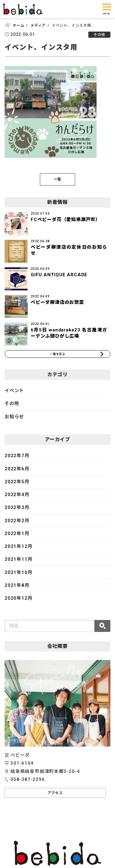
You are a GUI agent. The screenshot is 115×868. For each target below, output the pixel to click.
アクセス (55, 797)
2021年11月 (18, 564)
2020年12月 (18, 602)
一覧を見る (57, 356)
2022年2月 (17, 525)
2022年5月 (17, 486)
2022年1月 (17, 538)
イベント (14, 395)
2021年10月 (18, 577)
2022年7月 (17, 460)
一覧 (58, 179)
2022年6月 (17, 473)
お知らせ (14, 421)
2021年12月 (18, 551)
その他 (12, 408)
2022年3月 (17, 512)
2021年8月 (17, 590)
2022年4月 (17, 499)
